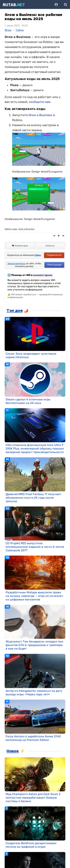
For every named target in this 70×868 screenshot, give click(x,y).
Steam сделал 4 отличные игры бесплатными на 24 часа (28, 401)
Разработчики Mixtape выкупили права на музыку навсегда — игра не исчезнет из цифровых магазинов (34, 596)
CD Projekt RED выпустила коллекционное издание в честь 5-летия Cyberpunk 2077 (35, 547)
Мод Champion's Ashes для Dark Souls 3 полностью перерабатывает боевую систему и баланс (33, 798)
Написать (50, 246)
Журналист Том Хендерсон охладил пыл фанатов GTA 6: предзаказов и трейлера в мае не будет (34, 645)
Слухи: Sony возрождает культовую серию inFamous (31, 355)
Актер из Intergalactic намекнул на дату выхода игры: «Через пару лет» (34, 693)
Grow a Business (41, 115)
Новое (13, 751)
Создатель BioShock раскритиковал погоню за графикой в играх (31, 845)
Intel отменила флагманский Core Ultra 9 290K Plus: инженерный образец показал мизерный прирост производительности (35, 449)
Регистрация (54, 265)
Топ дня (15, 311)
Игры (8, 30)
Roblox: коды (11, 229)
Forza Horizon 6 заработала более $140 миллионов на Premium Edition (33, 738)
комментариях (43, 275)
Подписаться (54, 255)
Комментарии (20, 246)
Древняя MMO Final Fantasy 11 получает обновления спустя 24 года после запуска (33, 498)
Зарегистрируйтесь (17, 263)
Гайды (20, 30)
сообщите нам (39, 102)
